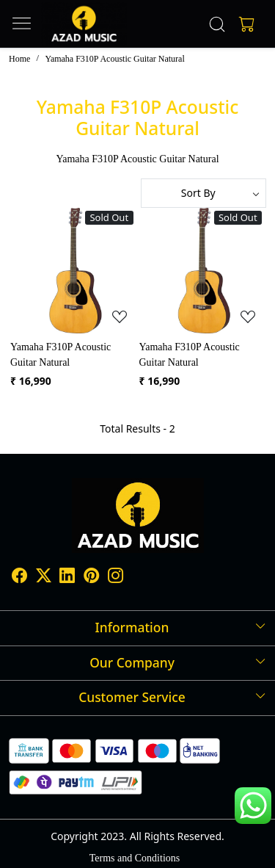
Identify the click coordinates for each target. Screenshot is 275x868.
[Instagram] (115, 578)
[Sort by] (204, 193)
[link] (217, 24)
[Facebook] (19, 578)
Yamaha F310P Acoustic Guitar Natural (60, 355)
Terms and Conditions (135, 858)
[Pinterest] (91, 578)
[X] (44, 578)
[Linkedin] (67, 578)
